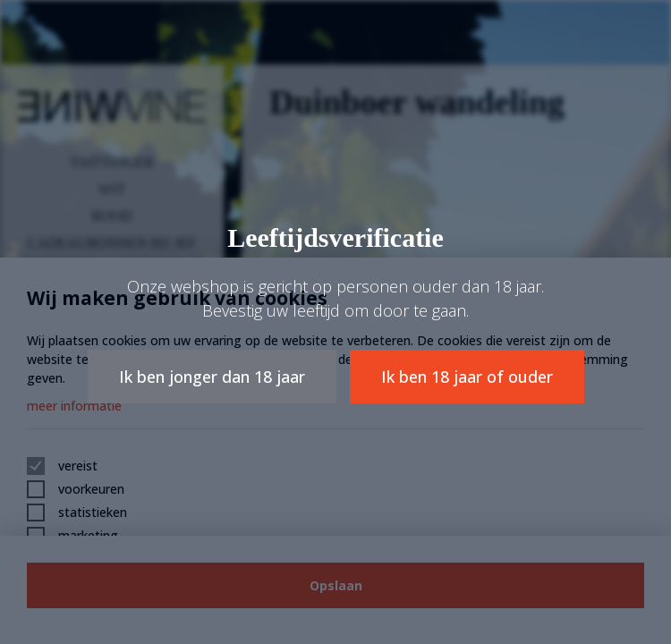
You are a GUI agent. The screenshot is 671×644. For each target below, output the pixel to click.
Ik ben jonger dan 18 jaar (212, 377)
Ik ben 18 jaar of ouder (467, 377)
